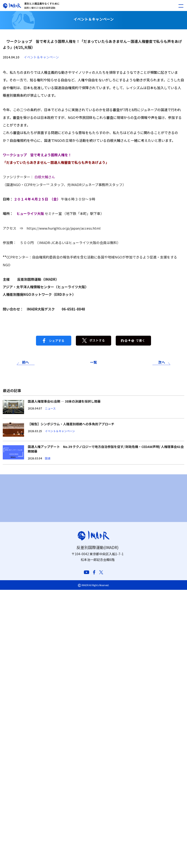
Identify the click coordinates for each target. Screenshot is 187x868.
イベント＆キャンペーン (41, 57)
